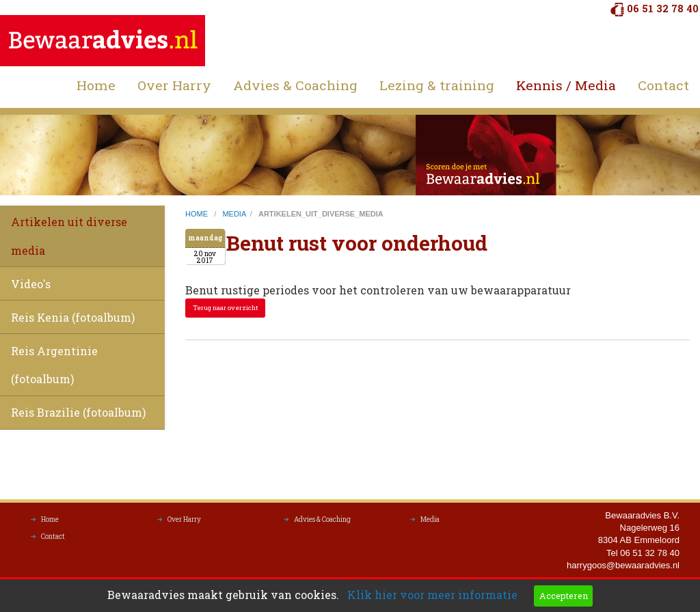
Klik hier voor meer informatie (432, 595)
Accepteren (564, 596)
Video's (31, 284)
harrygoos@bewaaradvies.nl (623, 569)
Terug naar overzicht (226, 308)
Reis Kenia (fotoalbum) (73, 317)
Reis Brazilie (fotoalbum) (78, 412)
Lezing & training (437, 85)
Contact (663, 85)
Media (430, 523)
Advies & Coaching (295, 85)
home (198, 214)
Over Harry (174, 85)
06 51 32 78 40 (663, 9)
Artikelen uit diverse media (69, 236)
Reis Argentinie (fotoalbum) (54, 365)
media (234, 214)
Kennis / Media (566, 85)
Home (96, 85)
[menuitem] (96, 85)
